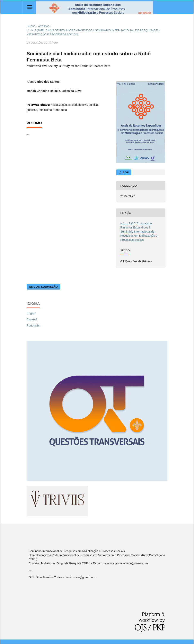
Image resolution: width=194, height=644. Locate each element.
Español (32, 319)
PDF (125, 172)
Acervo (44, 26)
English (31, 313)
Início (31, 26)
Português (33, 325)
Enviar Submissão (43, 287)
